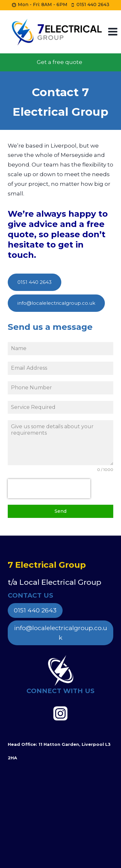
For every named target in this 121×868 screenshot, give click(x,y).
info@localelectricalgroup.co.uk (61, 633)
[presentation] (49, 489)
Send (60, 511)
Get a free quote (60, 62)
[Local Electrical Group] (56, 32)
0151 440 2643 (35, 610)
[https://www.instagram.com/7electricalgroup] (60, 713)
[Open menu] (113, 32)
